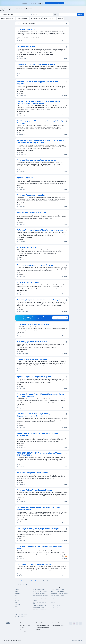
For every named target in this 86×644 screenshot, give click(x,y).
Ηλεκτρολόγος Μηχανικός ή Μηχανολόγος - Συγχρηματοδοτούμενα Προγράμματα (34, 415)
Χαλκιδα (17, 595)
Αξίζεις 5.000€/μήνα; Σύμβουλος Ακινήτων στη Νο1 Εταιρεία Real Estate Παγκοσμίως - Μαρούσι (40, 142)
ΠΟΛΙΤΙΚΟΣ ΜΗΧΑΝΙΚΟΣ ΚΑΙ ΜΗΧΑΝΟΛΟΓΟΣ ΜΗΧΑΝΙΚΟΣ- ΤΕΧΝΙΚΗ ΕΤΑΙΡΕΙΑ (40, 509)
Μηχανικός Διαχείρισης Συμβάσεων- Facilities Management (40, 300)
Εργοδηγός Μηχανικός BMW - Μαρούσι (32, 359)
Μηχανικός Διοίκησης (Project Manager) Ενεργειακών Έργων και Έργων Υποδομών (40, 395)
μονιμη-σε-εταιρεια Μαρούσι (39, 605)
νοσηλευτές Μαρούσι (56, 606)
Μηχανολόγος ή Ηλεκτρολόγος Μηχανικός (33, 324)
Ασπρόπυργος (19, 593)
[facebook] (71, 623)
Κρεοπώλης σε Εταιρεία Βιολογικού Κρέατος (34, 564)
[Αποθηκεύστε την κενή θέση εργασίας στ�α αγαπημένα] (66, 342)
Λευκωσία (18, 605)
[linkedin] (80, 623)
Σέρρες (17, 597)
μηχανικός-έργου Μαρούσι (39, 593)
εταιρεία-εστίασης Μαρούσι (39, 589)
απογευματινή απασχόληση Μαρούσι (59, 593)
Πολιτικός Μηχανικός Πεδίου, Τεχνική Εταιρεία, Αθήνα (38, 529)
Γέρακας (17, 603)
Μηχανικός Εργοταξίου (26, 29)
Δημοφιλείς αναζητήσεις (22, 584)
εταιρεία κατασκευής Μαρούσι (40, 597)
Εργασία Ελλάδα (24, 634)
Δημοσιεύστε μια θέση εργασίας (54, 3)
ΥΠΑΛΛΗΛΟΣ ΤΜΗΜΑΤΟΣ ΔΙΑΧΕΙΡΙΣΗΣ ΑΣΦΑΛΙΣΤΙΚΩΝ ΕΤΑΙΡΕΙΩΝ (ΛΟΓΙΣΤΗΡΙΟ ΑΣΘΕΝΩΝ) (38, 102)
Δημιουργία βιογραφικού (60, 318)
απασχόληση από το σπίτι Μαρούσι (59, 597)
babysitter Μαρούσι (55, 604)
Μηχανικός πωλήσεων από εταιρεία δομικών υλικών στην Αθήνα (39, 547)
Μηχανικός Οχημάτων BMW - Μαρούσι (32, 342)
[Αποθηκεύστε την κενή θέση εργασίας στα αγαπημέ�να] (66, 29)
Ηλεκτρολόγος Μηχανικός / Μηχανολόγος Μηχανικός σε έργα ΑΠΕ (39, 83)
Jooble (81, 641)
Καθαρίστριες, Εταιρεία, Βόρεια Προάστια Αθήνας (36, 64)
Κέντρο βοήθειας (24, 632)
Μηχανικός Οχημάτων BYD (27, 247)
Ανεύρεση (81, 15)
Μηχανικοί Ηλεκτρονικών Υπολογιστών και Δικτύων (37, 160)
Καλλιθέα (18, 601)
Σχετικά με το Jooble (25, 625)
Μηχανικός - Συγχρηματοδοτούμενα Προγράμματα (37, 265)
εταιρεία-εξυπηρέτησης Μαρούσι (40, 595)
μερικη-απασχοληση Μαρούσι (58, 595)
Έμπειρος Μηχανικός (25, 178)
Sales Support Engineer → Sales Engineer (33, 473)
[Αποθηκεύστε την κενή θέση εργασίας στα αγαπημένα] (66, 47)
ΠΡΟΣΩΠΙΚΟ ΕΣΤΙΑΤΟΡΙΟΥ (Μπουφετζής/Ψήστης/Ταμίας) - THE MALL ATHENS (40, 454)
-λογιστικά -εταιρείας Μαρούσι (40, 591)
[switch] (67, 23)
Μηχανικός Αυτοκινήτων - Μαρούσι (31, 195)
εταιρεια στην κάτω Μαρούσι (40, 609)
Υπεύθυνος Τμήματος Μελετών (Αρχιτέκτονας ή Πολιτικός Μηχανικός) (40, 122)
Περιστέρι (18, 599)
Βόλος (17, 606)
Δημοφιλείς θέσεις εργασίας (22, 614)
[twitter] (77, 623)
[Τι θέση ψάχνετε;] (15, 15)
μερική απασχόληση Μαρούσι (58, 608)
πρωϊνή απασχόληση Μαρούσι (58, 589)
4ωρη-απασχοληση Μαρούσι (57, 591)
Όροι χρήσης (7, 641)
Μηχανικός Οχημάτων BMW (28, 282)
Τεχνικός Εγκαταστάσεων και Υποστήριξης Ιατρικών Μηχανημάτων (38, 434)
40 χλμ (56, 15)
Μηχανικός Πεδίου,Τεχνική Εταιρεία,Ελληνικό (35, 490)
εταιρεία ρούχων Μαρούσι (39, 607)
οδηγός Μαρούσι (55, 599)
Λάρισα (17, 589)
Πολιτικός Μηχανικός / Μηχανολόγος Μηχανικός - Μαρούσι (40, 230)
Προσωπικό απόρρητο (17, 641)
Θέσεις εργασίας (24, 630)
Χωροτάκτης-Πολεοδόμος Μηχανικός (32, 213)
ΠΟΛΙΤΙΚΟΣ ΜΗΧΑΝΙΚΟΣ (26, 47)
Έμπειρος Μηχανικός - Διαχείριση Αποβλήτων (35, 377)
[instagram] (74, 623)
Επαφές (22, 628)
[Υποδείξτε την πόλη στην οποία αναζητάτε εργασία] (45, 15)
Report (65, 41)
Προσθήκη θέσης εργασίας (42, 625)
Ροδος (17, 591)
